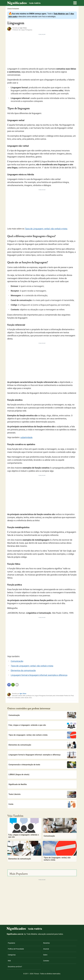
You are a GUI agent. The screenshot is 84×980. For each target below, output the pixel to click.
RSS (9, 961)
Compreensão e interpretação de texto (42, 765)
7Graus (36, 974)
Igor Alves (23, 694)
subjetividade (26, 437)
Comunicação (17, 661)
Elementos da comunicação (23, 671)
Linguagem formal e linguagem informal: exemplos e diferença (39, 675)
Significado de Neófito (18, 784)
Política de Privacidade (16, 949)
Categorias (12, 955)
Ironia (42, 804)
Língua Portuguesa (13, 9)
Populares (11, 943)
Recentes (46, 943)
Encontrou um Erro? (15, 967)
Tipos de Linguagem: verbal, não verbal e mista (46, 229)
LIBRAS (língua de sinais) (19, 774)
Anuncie (46, 949)
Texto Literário (42, 794)
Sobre (45, 955)
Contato (46, 961)
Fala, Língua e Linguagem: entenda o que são (42, 725)
